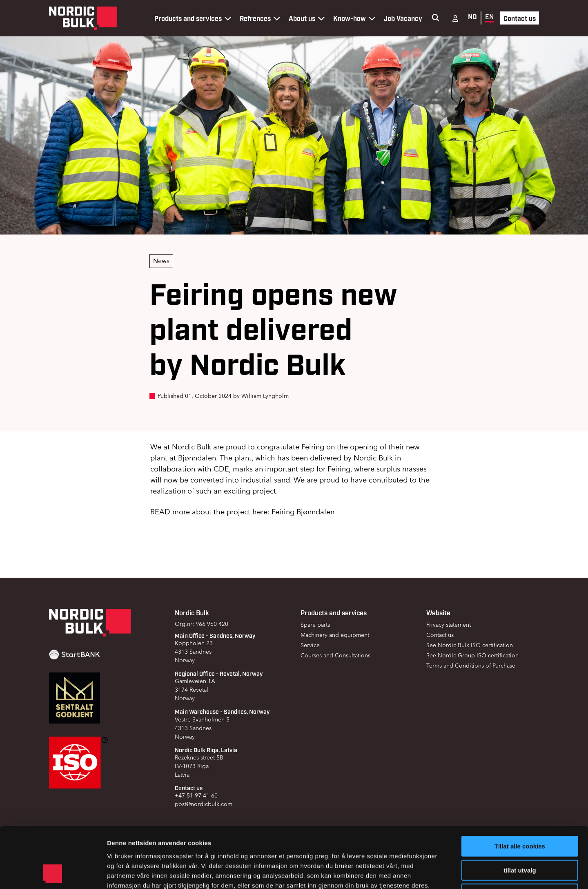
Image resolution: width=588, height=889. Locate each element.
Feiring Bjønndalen (303, 512)
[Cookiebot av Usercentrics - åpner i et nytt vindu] (53, 873)
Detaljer (435, 873)
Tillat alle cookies (520, 789)
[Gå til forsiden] (83, 18)
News (161, 261)
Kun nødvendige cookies (520, 837)
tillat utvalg (520, 813)
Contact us (520, 18)
